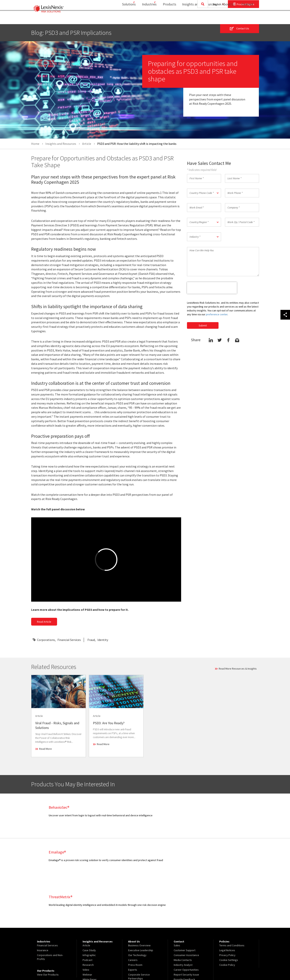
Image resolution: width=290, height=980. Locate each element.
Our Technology (137, 910)
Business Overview (139, 901)
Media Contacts (183, 915)
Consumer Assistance (186, 910)
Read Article (44, 622)
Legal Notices (227, 905)
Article (86, 901)
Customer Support (185, 905)
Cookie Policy (227, 920)
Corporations (46, 640)
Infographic (89, 910)
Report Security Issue (186, 930)
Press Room (135, 920)
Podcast (87, 915)
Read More (45, 749)
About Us (226, 19)
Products (167, 19)
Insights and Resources (197, 19)
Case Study (89, 905)
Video (86, 925)
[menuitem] (123, 19)
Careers (133, 915)
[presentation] (212, 288)
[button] (204, 193)
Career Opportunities (186, 925)
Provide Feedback (184, 935)
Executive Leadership (141, 905)
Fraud (91, 640)
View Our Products (48, 930)
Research (88, 920)
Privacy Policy (227, 910)
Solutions (121, 19)
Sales (177, 901)
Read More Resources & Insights (238, 669)
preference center (217, 314)
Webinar (87, 930)
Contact (247, 19)
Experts (133, 925)
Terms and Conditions (232, 901)
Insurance (43, 905)
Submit (203, 325)
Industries (144, 19)
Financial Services (69, 640)
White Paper (90, 935)
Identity (103, 640)
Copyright (73, 966)
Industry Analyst (183, 920)
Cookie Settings (229, 915)
